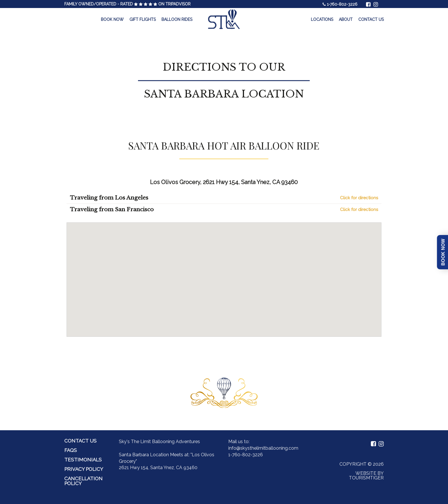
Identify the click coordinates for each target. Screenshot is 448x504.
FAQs (71, 450)
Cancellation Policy (83, 481)
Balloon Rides (177, 19)
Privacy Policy (84, 469)
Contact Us (371, 19)
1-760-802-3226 (342, 4)
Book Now (112, 19)
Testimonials (83, 460)
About (346, 19)
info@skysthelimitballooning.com (263, 448)
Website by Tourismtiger (366, 476)
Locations (322, 19)
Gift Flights (143, 19)
